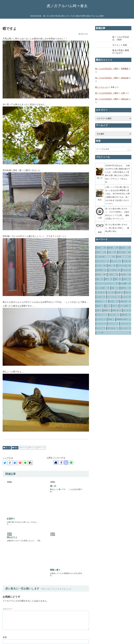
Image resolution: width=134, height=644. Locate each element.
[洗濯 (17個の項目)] (115, 288)
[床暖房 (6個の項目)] (106, 310)
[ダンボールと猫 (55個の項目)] (124, 266)
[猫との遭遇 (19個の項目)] (125, 284)
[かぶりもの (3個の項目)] (125, 328)
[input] (113, 149)
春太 (15, 448)
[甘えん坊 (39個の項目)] (126, 270)
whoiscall (125, 78)
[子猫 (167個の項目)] (112, 252)
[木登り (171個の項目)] (101, 252)
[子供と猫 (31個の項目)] (125, 275)
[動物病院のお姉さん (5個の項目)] (123, 319)
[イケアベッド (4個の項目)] (113, 324)
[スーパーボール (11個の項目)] (113, 297)
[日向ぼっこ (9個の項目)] (102, 301)
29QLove (125, 99)
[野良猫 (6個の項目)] (111, 319)
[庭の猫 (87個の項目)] (123, 257)
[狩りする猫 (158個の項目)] (124, 252)
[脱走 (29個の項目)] (99, 279)
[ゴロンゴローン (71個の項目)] (102, 261)
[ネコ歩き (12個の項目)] (100, 297)
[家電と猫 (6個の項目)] (126, 315)
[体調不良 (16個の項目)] (125, 288)
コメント (8, 525)
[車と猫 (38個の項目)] (101, 275)
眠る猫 (33, 448)
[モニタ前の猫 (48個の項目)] (114, 270)
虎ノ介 (7, 448)
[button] (129, 150)
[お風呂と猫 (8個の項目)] (125, 301)
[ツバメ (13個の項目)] (110, 292)
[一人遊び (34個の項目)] (113, 275)
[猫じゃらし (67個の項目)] (116, 261)
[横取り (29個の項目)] (108, 279)
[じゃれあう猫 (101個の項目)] (105, 257)
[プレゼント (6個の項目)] (101, 315)
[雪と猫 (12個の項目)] (119, 292)
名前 (5, 553)
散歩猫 (24, 448)
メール (6, 566)
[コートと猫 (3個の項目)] (113, 333)
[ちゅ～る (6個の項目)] (126, 310)
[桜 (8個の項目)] (107, 306)
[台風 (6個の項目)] (99, 310)
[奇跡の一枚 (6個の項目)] (116, 310)
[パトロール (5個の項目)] (101, 324)
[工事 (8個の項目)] (114, 306)
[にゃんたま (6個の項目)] (101, 319)
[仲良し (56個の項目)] (111, 266)
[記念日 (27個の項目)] (126, 279)
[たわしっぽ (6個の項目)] (114, 315)
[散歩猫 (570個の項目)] (101, 248)
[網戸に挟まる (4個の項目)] (113, 328)
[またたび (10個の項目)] (126, 297)
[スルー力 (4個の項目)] (100, 328)
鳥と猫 (42, 448)
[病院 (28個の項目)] (117, 279)
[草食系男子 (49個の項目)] (101, 270)
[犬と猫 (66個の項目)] (127, 261)
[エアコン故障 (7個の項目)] (125, 306)
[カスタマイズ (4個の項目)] (125, 324)
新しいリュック (102, 87)
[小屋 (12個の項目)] (127, 292)
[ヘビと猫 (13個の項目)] (100, 292)
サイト (6, 578)
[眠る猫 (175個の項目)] (113, 248)
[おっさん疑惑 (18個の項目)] (102, 288)
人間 (123, 93)
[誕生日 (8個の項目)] (100, 306)
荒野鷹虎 (125, 69)
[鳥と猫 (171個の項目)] (125, 248)
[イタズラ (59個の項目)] (101, 266)
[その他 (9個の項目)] (113, 301)
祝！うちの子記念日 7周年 (107, 69)
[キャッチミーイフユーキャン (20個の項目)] (107, 284)
